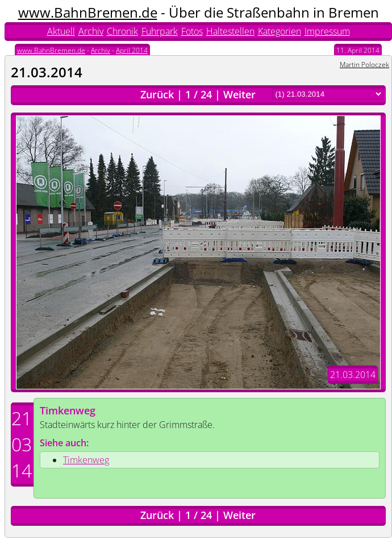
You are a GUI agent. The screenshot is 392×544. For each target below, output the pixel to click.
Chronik (122, 31)
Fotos (192, 31)
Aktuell (61, 31)
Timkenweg (68, 410)
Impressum (327, 31)
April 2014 (132, 50)
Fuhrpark (160, 31)
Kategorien (280, 31)
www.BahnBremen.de (88, 12)
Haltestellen (230, 31)
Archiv (91, 31)
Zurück (157, 94)
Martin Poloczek (364, 65)
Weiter (239, 94)
